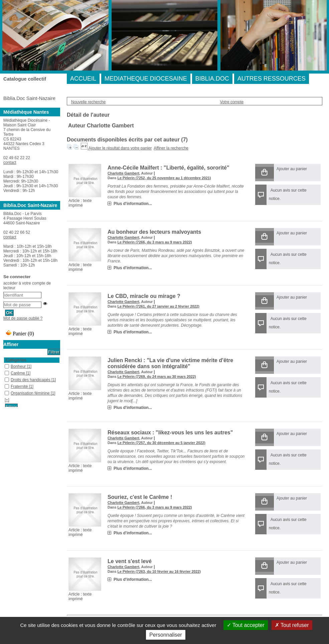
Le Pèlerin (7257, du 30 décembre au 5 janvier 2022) (161, 443)
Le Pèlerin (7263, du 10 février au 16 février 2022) (159, 571)
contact (10, 163)
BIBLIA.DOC (212, 79)
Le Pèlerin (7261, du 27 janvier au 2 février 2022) (158, 306)
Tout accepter (246, 625)
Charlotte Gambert (123, 173)
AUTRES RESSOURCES (272, 79)
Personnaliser (166, 635)
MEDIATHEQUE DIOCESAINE (146, 79)
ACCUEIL (83, 79)
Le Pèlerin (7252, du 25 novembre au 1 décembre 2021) (164, 178)
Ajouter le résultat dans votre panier (120, 148)
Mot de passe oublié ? (23, 318)
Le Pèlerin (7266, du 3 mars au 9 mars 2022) (154, 242)
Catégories (16, 360)
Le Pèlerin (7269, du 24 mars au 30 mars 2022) (156, 377)
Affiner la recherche (171, 148)
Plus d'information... (133, 204)
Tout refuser (292, 625)
